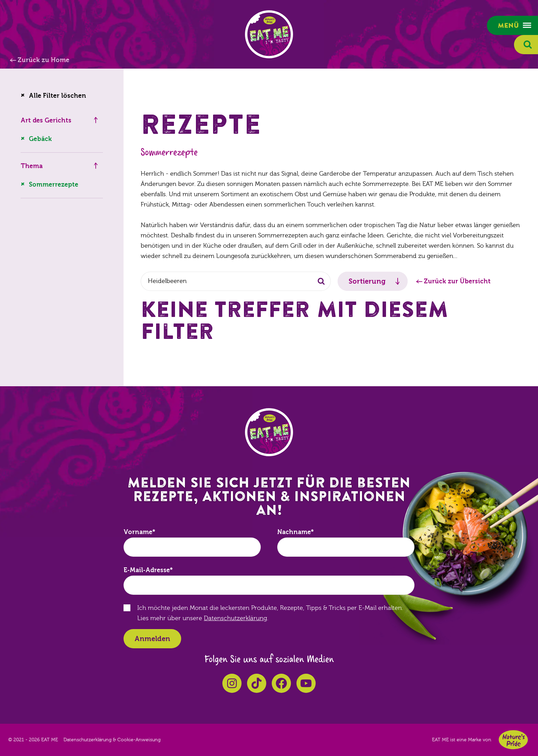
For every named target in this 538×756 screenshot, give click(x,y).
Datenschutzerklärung (235, 618)
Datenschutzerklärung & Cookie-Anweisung (112, 740)
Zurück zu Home (43, 60)
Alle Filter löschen (57, 96)
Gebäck (40, 139)
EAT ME (269, 34)
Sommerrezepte (54, 185)
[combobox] (236, 281)
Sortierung (367, 281)
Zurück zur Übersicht (457, 281)
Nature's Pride (513, 740)
